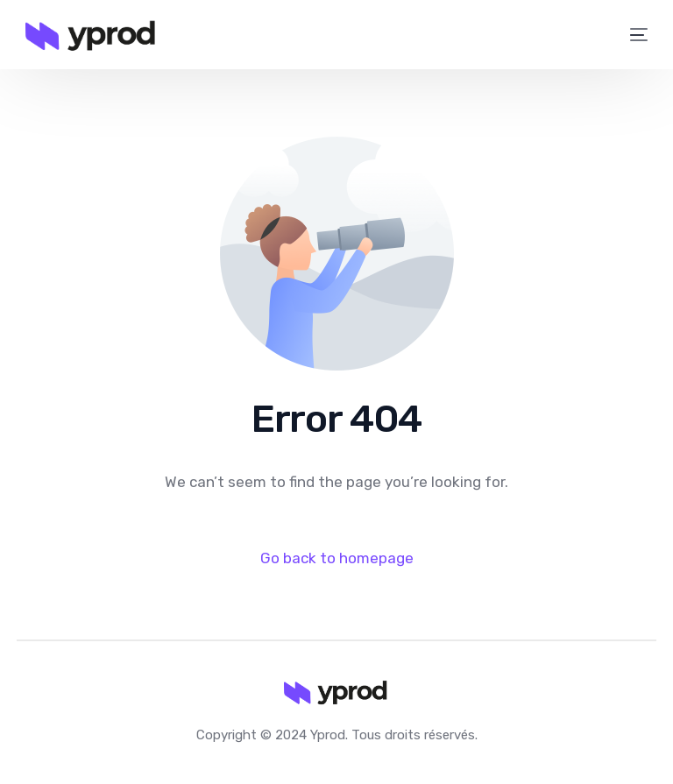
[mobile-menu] (630, 35)
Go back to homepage (337, 558)
